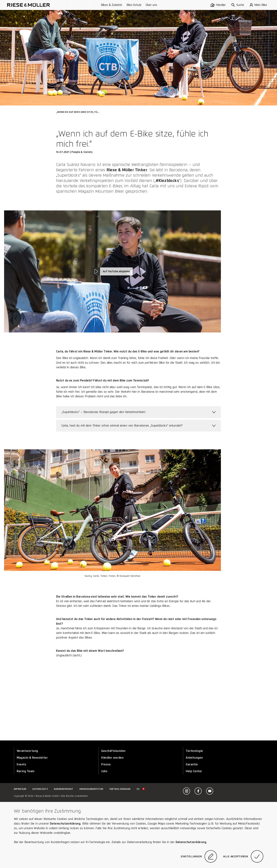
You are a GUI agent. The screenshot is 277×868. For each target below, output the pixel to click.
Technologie (194, 751)
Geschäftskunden (113, 751)
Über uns (151, 5)
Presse (106, 764)
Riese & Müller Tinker (127, 170)
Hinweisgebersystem (91, 789)
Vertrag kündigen (120, 789)
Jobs (104, 771)
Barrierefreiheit (64, 789)
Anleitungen (194, 758)
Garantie (192, 764)
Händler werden (112, 758)
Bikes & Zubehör (112, 5)
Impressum (20, 789)
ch (141, 789)
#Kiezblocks (167, 180)
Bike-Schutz (134, 5)
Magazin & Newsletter (32, 758)
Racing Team (26, 771)
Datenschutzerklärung (65, 824)
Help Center (194, 771)
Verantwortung (27, 751)
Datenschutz (40, 789)
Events (22, 764)
